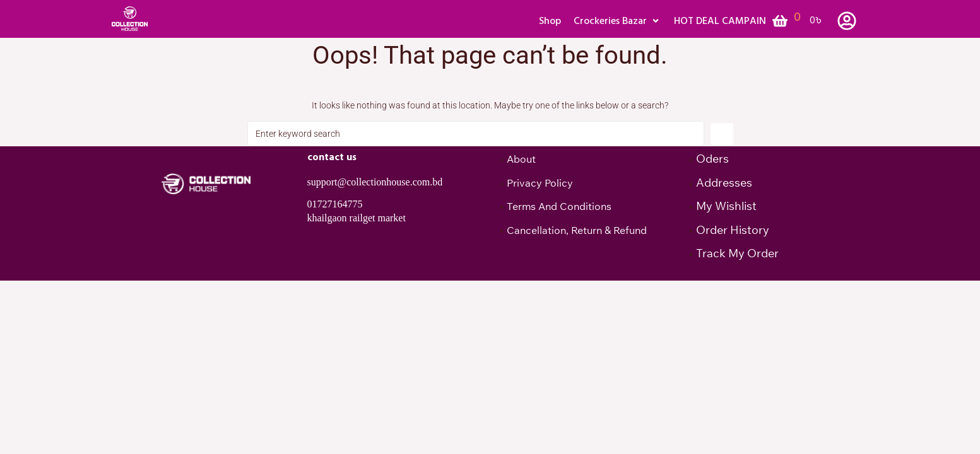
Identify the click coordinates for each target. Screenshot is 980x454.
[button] (617, 21)
